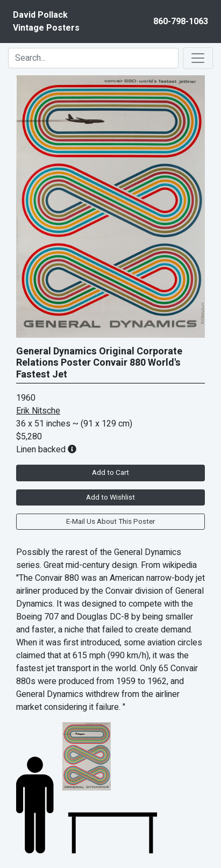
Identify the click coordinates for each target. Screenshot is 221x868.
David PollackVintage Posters (46, 22)
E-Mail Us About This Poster (110, 522)
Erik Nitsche (38, 411)
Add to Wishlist (110, 497)
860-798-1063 (181, 22)
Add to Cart (110, 473)
